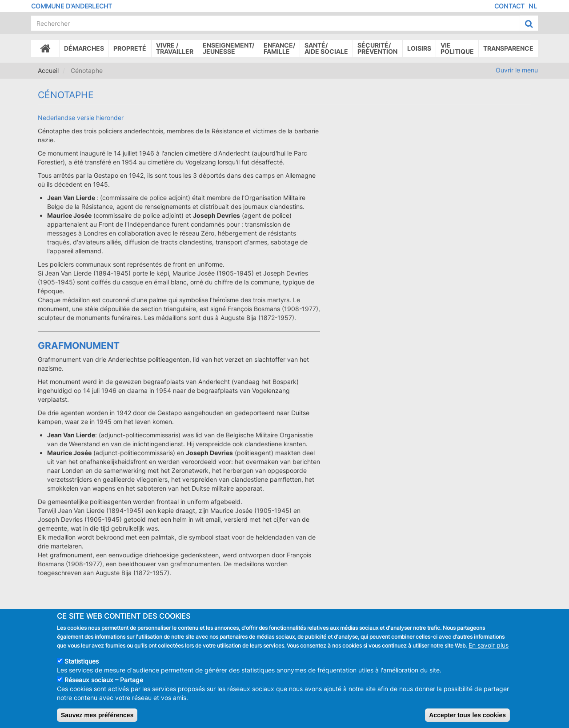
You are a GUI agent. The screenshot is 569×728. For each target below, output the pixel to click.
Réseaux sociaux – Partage (104, 684)
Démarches (84, 48)
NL (533, 6)
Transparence (508, 48)
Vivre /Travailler (175, 48)
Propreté (130, 48)
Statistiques (82, 665)
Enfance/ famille (279, 48)
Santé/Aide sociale (326, 48)
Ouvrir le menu (517, 70)
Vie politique (457, 48)
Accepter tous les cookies (467, 719)
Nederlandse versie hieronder (81, 118)
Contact (509, 6)
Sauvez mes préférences (97, 719)
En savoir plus (489, 649)
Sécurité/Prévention (377, 48)
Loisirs (419, 48)
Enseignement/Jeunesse (228, 48)
